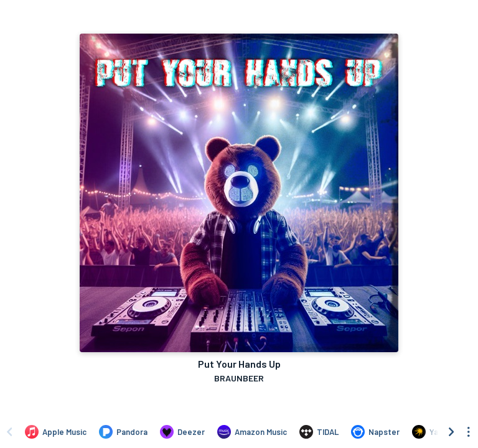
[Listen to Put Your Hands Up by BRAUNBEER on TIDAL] (319, 432)
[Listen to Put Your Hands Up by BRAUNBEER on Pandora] (123, 432)
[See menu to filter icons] (469, 432)
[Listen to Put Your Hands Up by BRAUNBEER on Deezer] (182, 432)
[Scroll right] (451, 432)
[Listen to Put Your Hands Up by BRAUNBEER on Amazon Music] (252, 432)
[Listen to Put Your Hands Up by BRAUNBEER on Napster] (375, 432)
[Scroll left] (9, 432)
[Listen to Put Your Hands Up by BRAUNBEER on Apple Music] (56, 432)
